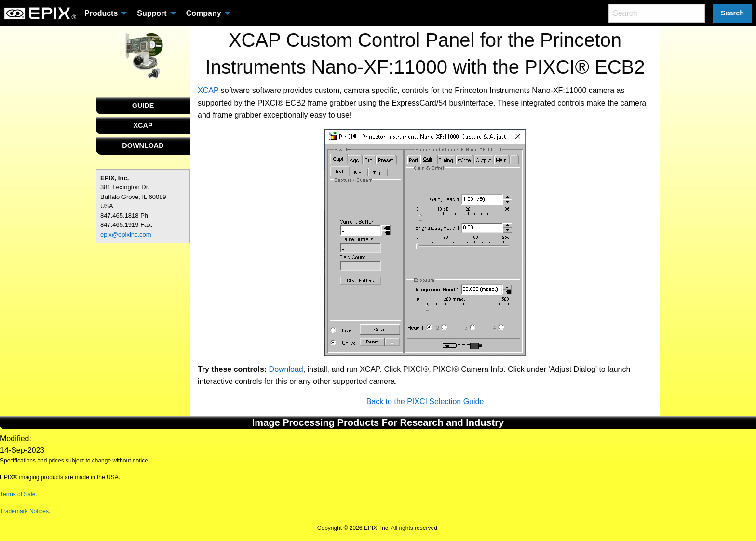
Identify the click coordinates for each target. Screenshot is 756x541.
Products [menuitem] (101, 13)
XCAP (143, 125)
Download (286, 369)
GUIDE (143, 106)
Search (732, 13)
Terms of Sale (18, 494)
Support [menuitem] (152, 13)
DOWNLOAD (143, 145)
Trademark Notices (24, 511)
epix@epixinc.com (126, 234)
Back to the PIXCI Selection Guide (425, 402)
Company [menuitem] (204, 13)
